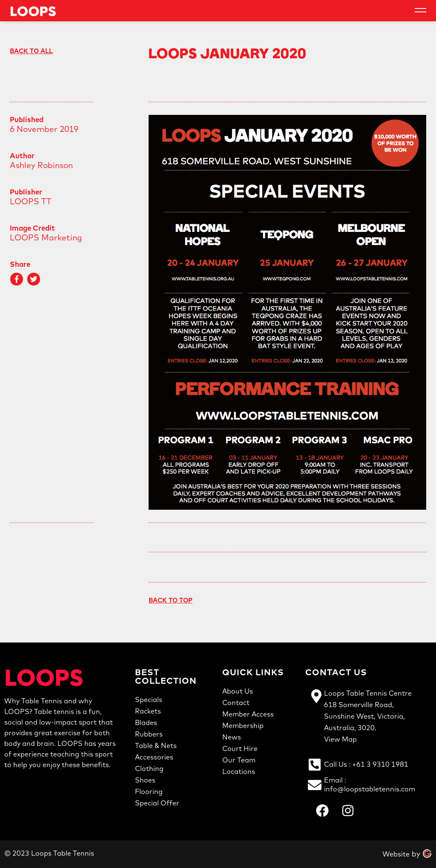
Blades (146, 722)
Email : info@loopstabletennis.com (370, 784)
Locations (239, 771)
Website (396, 854)
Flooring (149, 791)
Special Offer (157, 803)
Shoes (145, 780)
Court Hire (240, 748)
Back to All (31, 51)
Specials (149, 700)
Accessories (154, 757)
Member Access (248, 714)
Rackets (148, 711)
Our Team (239, 760)
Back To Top (171, 600)
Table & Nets (156, 745)
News (232, 737)
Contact (236, 702)
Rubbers (149, 734)
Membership (243, 725)
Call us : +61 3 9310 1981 (366, 764)
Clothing (149, 768)
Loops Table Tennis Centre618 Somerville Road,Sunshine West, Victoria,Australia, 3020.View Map (368, 716)
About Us (238, 691)
